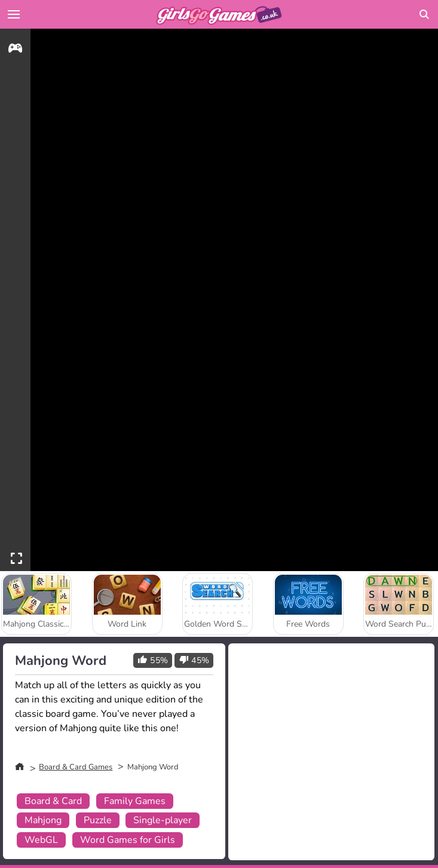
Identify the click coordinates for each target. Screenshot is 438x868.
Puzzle (98, 820)
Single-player (163, 820)
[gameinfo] (15, 50)
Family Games (135, 801)
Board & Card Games (76, 767)
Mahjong (43, 820)
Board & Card (53, 801)
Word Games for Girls (128, 840)
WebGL (41, 840)
